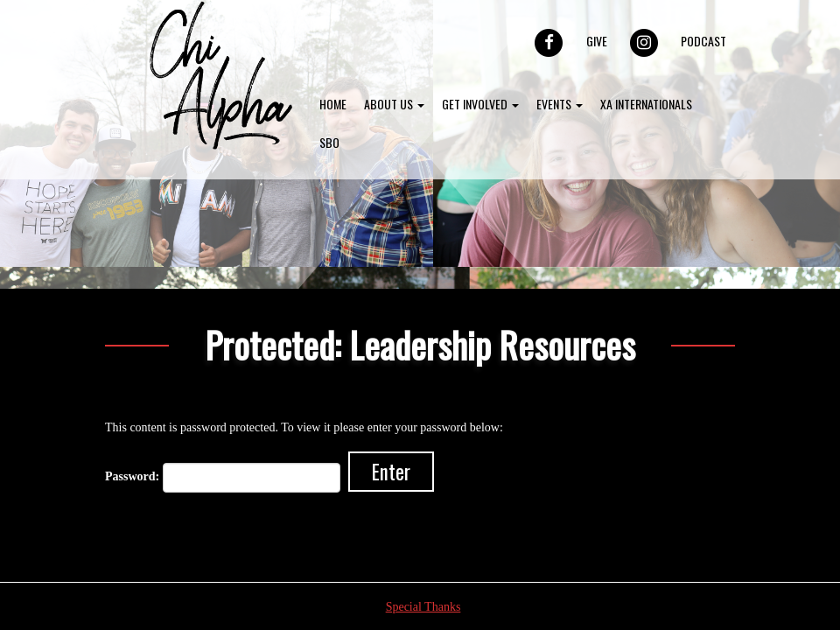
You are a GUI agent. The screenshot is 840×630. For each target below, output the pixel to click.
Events (560, 104)
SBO (329, 142)
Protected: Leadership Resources (420, 344)
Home (333, 104)
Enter (391, 472)
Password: (223, 478)
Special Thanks (423, 607)
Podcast (703, 41)
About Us (394, 104)
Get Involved (480, 104)
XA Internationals (646, 104)
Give (597, 41)
